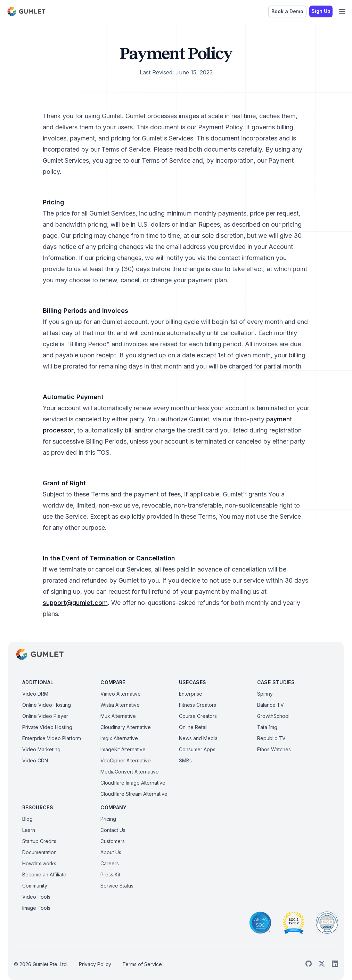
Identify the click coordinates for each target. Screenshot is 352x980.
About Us (111, 852)
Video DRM (35, 694)
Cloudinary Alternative (126, 727)
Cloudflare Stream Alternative (134, 794)
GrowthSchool (273, 716)
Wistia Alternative (120, 705)
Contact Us (113, 830)
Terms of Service (142, 964)
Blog (27, 819)
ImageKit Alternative (123, 749)
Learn (29, 830)
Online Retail (193, 727)
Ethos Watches (274, 749)
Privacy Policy (95, 964)
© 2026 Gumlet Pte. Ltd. (41, 964)
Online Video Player (45, 716)
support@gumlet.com (75, 603)
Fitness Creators (198, 705)
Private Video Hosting (47, 727)
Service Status (117, 886)
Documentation (39, 852)
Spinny (265, 694)
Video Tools (36, 897)
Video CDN (35, 760)
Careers (110, 863)
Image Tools (36, 908)
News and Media (198, 738)
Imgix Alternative (119, 738)
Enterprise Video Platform (52, 738)
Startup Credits (39, 841)
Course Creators (198, 716)
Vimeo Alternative (121, 694)
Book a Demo (287, 11)
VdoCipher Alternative (126, 760)
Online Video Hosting (47, 705)
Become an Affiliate (44, 874)
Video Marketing (41, 749)
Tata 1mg (267, 727)
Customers (113, 841)
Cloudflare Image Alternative (133, 783)
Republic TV (271, 738)
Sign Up (321, 11)
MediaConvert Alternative (130, 772)
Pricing (108, 819)
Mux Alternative (118, 716)
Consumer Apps (197, 749)
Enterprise (191, 694)
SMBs (185, 760)
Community (35, 886)
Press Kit (110, 874)
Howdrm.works (39, 863)
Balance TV (271, 705)
